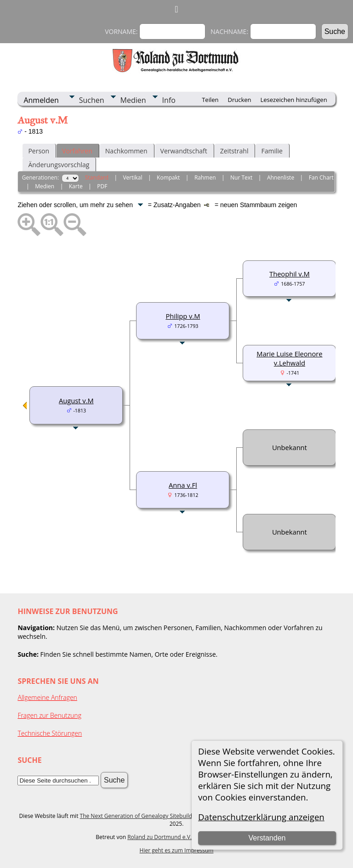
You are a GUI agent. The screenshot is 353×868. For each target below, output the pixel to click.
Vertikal (132, 178)
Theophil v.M (290, 274)
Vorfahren (77, 151)
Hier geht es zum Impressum (177, 850)
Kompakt (168, 178)
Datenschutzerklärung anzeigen (261, 817)
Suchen (92, 100)
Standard (97, 178)
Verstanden (267, 838)
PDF (102, 186)
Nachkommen (126, 151)
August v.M (76, 400)
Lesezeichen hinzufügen (294, 100)
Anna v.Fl (183, 485)
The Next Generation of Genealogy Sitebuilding (140, 816)
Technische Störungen (50, 733)
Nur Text (241, 178)
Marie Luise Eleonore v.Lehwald (289, 358)
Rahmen (205, 178)
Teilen (210, 100)
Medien (133, 100)
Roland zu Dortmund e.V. (159, 837)
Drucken (239, 100)
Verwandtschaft (184, 151)
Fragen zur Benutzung (49, 715)
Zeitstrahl (234, 151)
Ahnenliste (281, 178)
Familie (272, 151)
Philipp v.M (183, 316)
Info (169, 100)
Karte (76, 186)
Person (39, 151)
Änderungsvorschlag (59, 165)
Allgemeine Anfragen (47, 697)
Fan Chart (321, 178)
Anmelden (41, 100)
